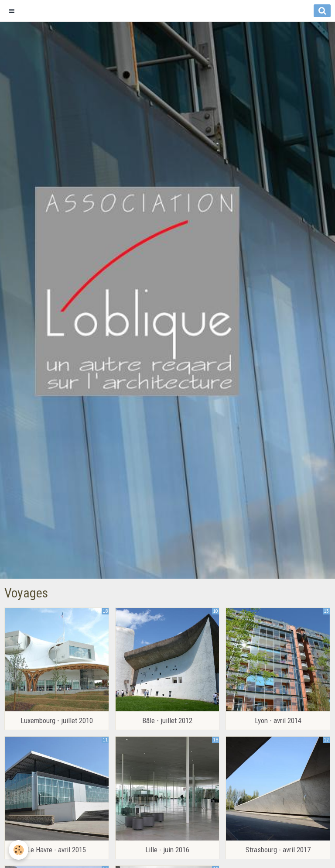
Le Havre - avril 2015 (56, 850)
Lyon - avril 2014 (278, 720)
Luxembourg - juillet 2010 (57, 720)
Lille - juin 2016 (167, 850)
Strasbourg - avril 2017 (278, 850)
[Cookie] (19, 850)
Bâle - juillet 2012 (167, 720)
